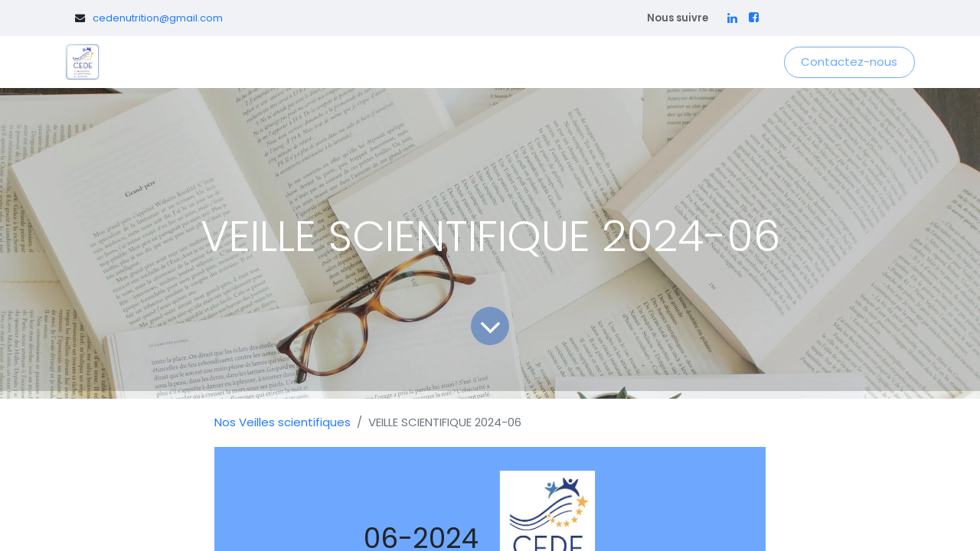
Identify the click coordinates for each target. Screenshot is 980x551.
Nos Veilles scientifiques (283, 422)
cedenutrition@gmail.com (158, 18)
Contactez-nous (849, 62)
